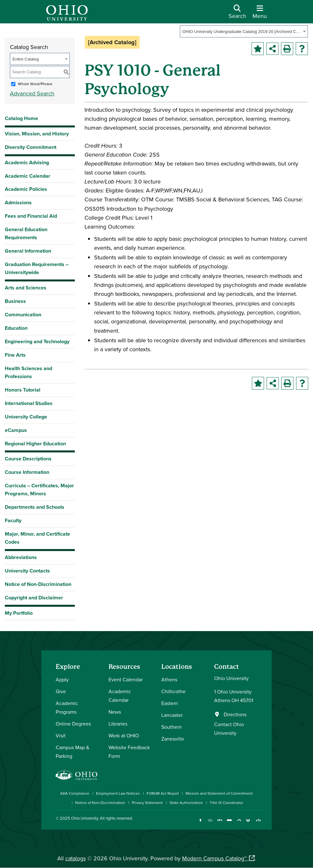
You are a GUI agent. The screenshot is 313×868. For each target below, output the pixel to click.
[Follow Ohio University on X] (239, 823)
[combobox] (244, 31)
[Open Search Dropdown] (237, 14)
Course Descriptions (28, 459)
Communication (23, 315)
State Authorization (186, 803)
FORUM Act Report (163, 793)
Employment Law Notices (118, 793)
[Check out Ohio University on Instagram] (210, 823)
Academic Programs (67, 707)
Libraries (118, 724)
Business (15, 301)
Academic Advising (27, 162)
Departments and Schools (35, 507)
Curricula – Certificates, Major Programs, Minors (39, 490)
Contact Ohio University (229, 729)
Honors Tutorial (23, 390)
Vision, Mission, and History (37, 134)
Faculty (13, 520)
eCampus (16, 430)
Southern (172, 727)
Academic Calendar (28, 176)
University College (26, 417)
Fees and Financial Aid (31, 216)
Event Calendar (126, 679)
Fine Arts (15, 355)
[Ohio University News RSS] (258, 823)
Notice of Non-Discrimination (38, 584)
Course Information (27, 472)
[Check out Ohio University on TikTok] (249, 823)
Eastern (170, 703)
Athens (169, 679)
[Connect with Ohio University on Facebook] (201, 823)
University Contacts (27, 571)
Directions (235, 714)
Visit (61, 735)
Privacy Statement (147, 803)
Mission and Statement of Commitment (219, 793)
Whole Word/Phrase (35, 84)
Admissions (18, 203)
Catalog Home (21, 118)
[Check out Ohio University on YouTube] (229, 823)
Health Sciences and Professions (28, 372)
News (115, 712)
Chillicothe (173, 691)
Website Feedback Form (129, 752)
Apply (62, 679)
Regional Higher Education (35, 444)
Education (16, 328)
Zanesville (173, 739)
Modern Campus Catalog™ (214, 858)
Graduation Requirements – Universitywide (37, 268)
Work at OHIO (124, 735)
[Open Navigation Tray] (260, 14)
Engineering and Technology (37, 341)
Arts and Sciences (26, 288)
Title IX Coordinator (226, 803)
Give (61, 691)
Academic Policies (26, 189)
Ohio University (84, 818)
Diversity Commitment (31, 147)
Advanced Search (32, 93)
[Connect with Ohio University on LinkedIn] (220, 823)
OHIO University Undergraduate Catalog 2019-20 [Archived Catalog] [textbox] (242, 32)
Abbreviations (21, 557)
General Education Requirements (26, 233)
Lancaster (172, 715)
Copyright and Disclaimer (34, 598)
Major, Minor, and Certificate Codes (37, 538)
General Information (28, 251)
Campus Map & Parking (72, 752)
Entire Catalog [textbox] (26, 59)
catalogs (76, 858)
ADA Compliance (75, 793)
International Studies (29, 403)
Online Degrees (73, 724)
